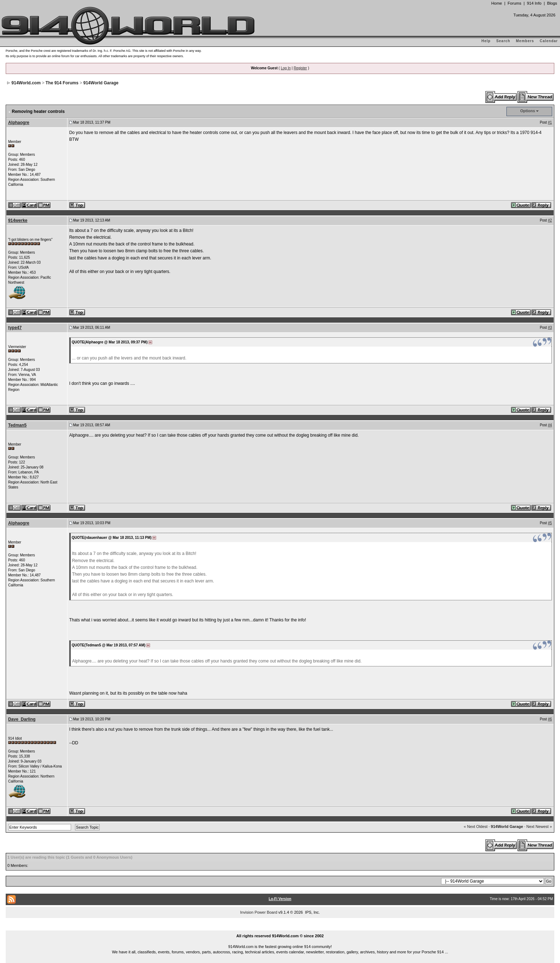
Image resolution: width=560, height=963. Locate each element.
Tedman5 (17, 425)
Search (503, 41)
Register (300, 68)
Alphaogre (19, 123)
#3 (550, 327)
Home (496, 3)
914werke (18, 220)
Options (528, 111)
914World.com (26, 83)
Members (525, 41)
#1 (550, 122)
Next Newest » (539, 827)
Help (486, 41)
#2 (550, 220)
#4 (550, 425)
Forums (514, 3)
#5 (550, 523)
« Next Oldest (476, 827)
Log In (286, 68)
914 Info (534, 3)
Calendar (549, 41)
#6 (550, 719)
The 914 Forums (62, 83)
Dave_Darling (22, 719)
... (280, 928)
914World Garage (101, 83)
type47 (15, 328)
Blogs (552, 3)
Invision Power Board (259, 912)
